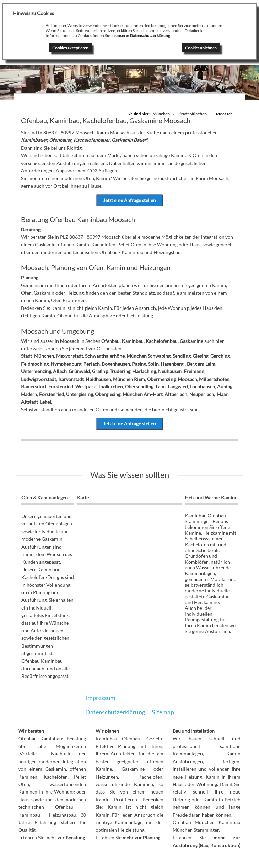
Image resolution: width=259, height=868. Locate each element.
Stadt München (38, 356)
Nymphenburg (66, 364)
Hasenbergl (173, 364)
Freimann (194, 371)
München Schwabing (149, 356)
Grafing (100, 371)
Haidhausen (98, 379)
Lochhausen (203, 387)
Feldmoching (35, 364)
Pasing (139, 364)
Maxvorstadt (70, 356)
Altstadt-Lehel (36, 402)
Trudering (120, 371)
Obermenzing (161, 379)
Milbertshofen (214, 379)
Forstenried (52, 394)
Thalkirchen (110, 387)
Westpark (85, 387)
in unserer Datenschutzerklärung (141, 36)
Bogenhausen (116, 364)
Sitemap (163, 712)
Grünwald (79, 371)
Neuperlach (202, 394)
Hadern (29, 394)
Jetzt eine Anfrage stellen (129, 200)
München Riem (129, 379)
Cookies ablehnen (201, 48)
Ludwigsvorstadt (39, 379)
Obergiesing (108, 394)
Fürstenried (61, 387)
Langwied (178, 387)
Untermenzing (36, 371)
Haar (222, 394)
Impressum (100, 698)
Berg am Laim (201, 364)
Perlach (92, 364)
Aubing (225, 387)
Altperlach (176, 394)
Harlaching (144, 371)
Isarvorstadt (71, 379)
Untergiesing (79, 394)
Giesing (200, 356)
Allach (60, 371)
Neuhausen (170, 371)
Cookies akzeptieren (70, 48)
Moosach (187, 379)
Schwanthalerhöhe (105, 356)
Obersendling (139, 387)
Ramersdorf (34, 387)
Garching (220, 356)
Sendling (182, 356)
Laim (161, 387)
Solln (153, 364)
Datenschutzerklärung (115, 712)
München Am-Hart (143, 394)
